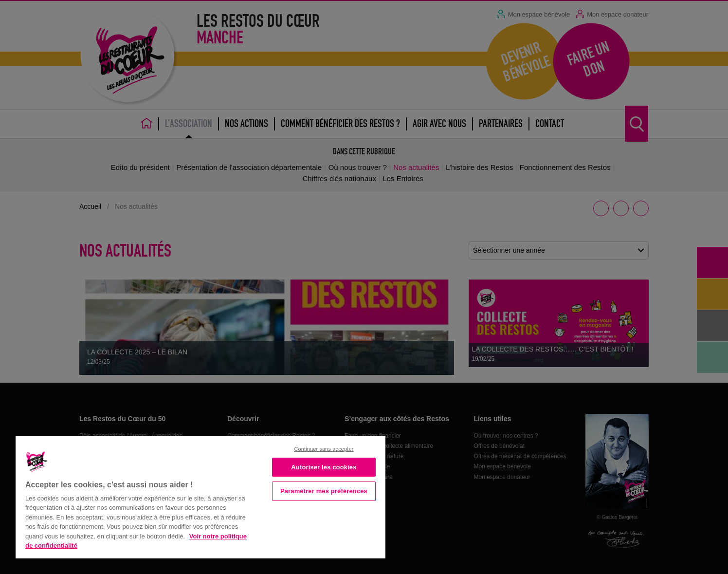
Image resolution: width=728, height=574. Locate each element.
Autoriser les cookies (324, 467)
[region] (200, 496)
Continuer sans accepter (324, 449)
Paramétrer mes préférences (324, 491)
